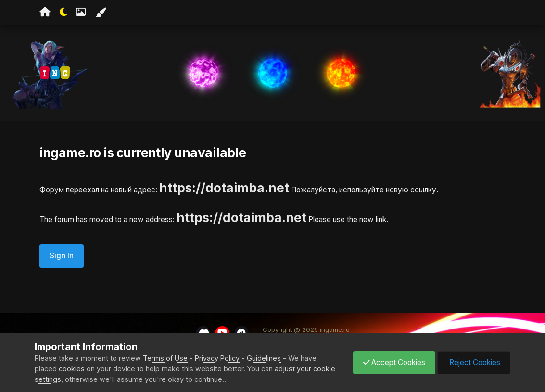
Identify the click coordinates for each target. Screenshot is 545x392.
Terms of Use (165, 358)
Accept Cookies (394, 362)
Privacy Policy (217, 358)
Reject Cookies (474, 362)
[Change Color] (101, 13)
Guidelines (264, 358)
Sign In (62, 256)
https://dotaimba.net (224, 188)
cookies (72, 369)
